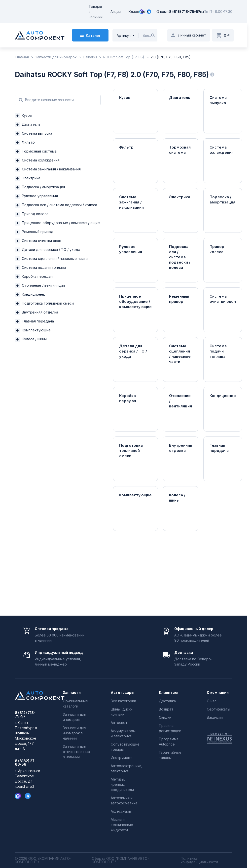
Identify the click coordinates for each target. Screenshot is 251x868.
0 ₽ (227, 35)
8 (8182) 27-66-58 (26, 763)
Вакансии (215, 717)
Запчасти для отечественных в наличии (76, 752)
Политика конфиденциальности (199, 860)
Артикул (124, 35)
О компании (166, 12)
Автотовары (123, 693)
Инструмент (121, 758)
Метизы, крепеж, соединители (122, 784)
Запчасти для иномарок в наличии (74, 733)
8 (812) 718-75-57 (185, 12)
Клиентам (137, 12)
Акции (116, 12)
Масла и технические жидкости (122, 825)
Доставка (167, 701)
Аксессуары (121, 811)
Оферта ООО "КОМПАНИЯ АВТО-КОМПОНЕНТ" (120, 860)
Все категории (123, 701)
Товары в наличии (96, 12)
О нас (212, 701)
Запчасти (72, 693)
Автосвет (119, 723)
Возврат (166, 709)
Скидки (165, 717)
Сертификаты (218, 709)
